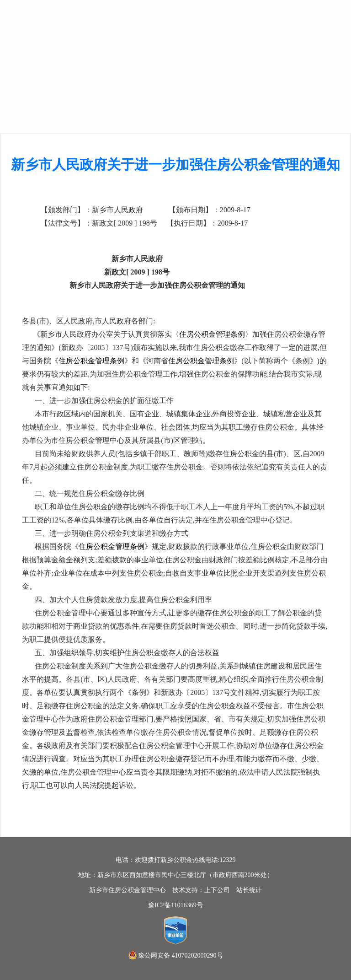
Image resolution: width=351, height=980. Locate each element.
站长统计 (249, 890)
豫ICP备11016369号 (175, 905)
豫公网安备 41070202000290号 (181, 956)
